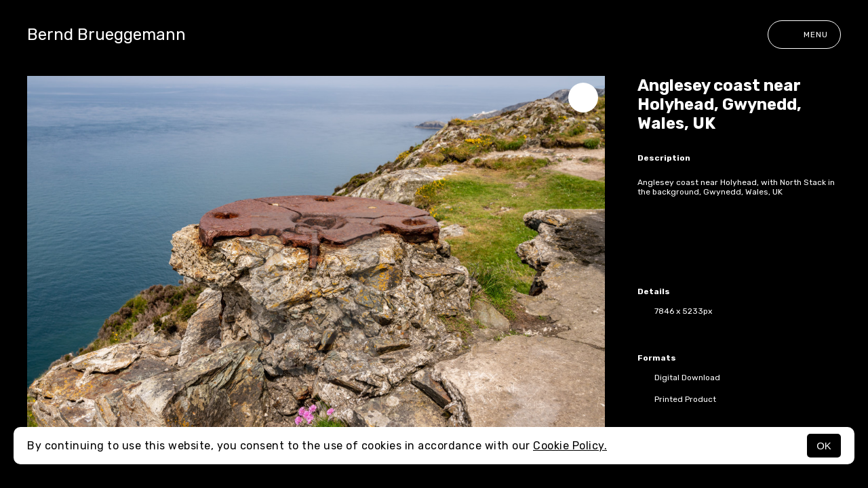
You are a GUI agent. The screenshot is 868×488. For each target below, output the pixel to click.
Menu (804, 35)
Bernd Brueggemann (106, 35)
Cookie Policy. (570, 446)
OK (824, 446)
